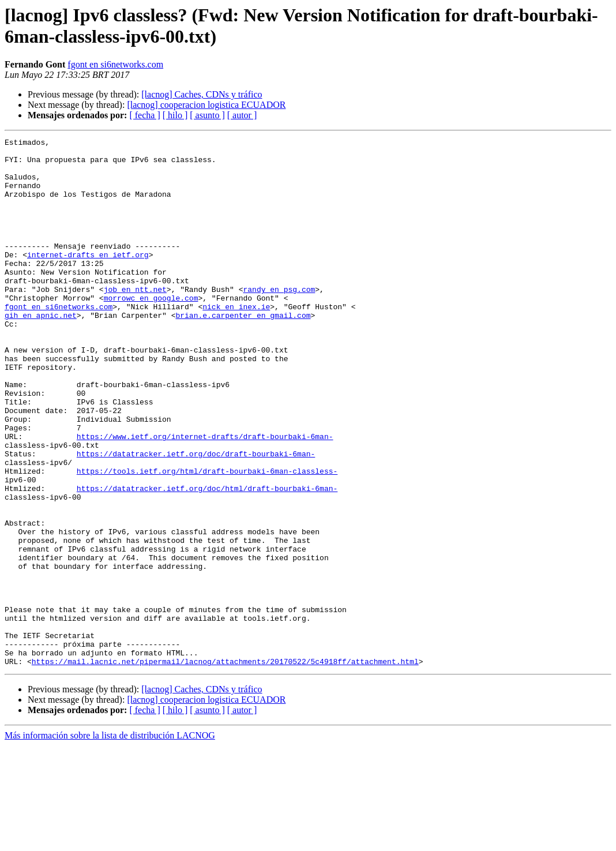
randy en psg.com (279, 320)
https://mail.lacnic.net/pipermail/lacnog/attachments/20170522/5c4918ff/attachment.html (225, 767)
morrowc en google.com (151, 331)
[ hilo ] (175, 115)
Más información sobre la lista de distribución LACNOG (110, 841)
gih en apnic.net (41, 351)
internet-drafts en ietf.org (88, 279)
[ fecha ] (144, 115)
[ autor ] (242, 115)
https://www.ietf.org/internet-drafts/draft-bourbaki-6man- (205, 497)
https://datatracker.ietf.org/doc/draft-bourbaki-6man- (196, 518)
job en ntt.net (135, 320)
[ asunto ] (207, 115)
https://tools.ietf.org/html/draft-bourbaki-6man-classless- (207, 538)
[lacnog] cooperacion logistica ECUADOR (206, 105)
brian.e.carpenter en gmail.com (243, 351)
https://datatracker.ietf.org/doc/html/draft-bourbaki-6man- (207, 559)
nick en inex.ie (236, 341)
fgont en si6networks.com (115, 64)
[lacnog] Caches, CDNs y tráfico (202, 94)
